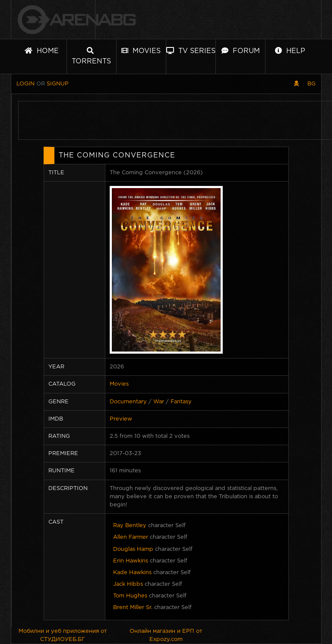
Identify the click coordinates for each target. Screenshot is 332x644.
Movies (141, 51)
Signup (58, 84)
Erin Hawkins (131, 561)
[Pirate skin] (296, 84)
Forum (241, 51)
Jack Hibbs (128, 584)
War (159, 402)
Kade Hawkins (132, 573)
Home (42, 51)
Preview (121, 419)
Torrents (91, 56)
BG (311, 84)
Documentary (128, 402)
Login (25, 84)
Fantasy (181, 402)
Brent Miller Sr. (133, 608)
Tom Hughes (130, 596)
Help (290, 51)
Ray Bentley (130, 526)
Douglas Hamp (133, 549)
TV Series (191, 51)
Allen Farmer (131, 537)
